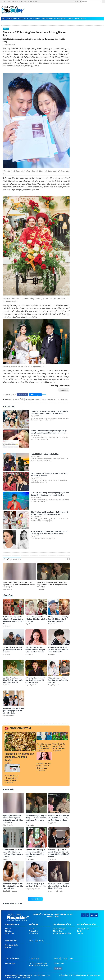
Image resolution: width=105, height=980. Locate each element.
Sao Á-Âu (6, 29)
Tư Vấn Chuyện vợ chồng (62, 933)
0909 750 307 (59, 963)
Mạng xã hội (10, 933)
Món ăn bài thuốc (11, 944)
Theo (64, 390)
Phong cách (33, 933)
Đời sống (8, 930)
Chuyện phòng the (60, 928)
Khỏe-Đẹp (22, 19)
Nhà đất (8, 928)
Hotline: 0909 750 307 (31, 1)
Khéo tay (8, 947)
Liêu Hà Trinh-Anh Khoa (49, 399)
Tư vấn (79, 930)
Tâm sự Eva (57, 930)
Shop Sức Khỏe (80, 19)
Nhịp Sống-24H (11, 19)
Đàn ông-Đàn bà (83, 928)
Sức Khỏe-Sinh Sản (49, 19)
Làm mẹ (80, 933)
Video (70, 19)
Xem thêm (36, 899)
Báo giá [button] (58, 968)
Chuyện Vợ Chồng (34, 19)
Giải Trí (32, 928)
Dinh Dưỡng (62, 19)
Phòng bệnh (33, 930)
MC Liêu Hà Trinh (63, 399)
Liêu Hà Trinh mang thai (32, 399)
